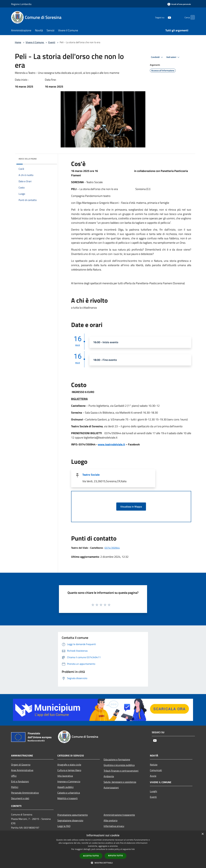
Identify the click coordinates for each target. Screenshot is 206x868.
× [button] (202, 834)
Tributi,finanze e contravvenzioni (121, 771)
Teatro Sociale (91, 475)
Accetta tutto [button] (91, 856)
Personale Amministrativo (25, 793)
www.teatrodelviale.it (111, 444)
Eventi (52, 42)
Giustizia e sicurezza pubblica (119, 765)
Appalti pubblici (65, 787)
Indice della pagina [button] (28, 159)
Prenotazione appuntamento (73, 815)
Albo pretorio (111, 820)
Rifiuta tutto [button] (116, 856)
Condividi (157, 57)
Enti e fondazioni (20, 781)
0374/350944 (112, 548)
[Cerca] (191, 17)
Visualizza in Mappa (131, 507)
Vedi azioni (173, 57)
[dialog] (103, 849)
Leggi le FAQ (64, 826)
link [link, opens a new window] (133, 849)
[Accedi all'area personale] (179, 4)
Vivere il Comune (35, 42)
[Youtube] (163, 17)
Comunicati (156, 770)
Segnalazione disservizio (70, 820)
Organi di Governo (21, 765)
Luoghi (153, 791)
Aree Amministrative (22, 770)
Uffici (14, 776)
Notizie (154, 765)
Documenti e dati (20, 798)
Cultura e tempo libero (69, 770)
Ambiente (109, 776)
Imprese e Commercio (69, 781)
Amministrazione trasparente (119, 815)
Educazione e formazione (117, 759)
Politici (15, 787)
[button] (103, 863)
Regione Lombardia (21, 4)
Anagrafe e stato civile (69, 765)
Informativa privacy (114, 826)
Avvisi (153, 776)
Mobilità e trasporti (68, 798)
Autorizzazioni (111, 788)
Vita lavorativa (65, 776)
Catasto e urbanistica (69, 793)
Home (18, 42)
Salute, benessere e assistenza (120, 782)
